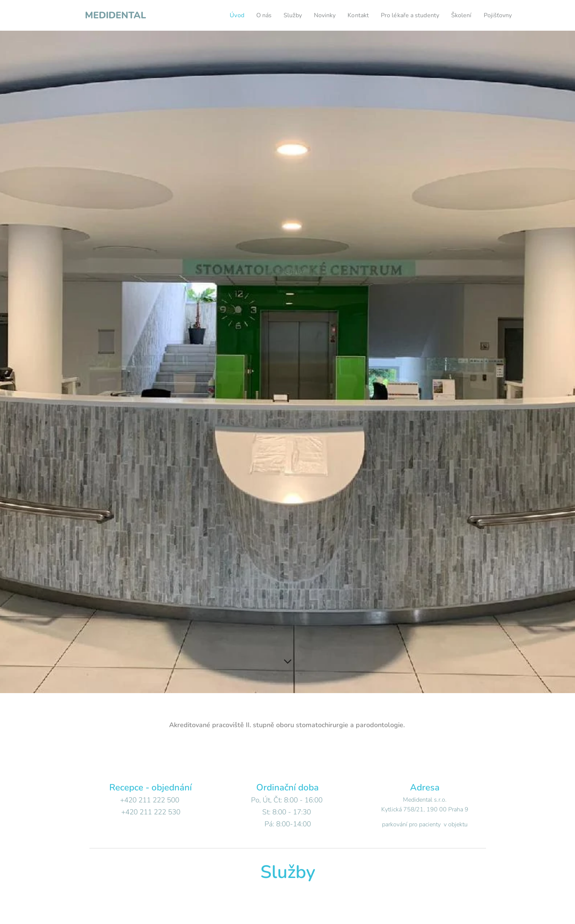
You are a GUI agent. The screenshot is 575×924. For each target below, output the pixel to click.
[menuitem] (222, 15)
